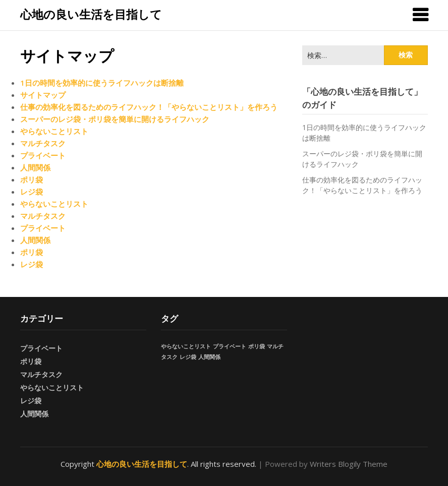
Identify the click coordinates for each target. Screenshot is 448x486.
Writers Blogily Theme (349, 464)
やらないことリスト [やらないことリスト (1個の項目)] (186, 346)
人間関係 (35, 167)
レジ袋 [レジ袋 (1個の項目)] (188, 357)
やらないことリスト (54, 131)
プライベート (43, 155)
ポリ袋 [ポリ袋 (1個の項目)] (257, 346)
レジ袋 (32, 192)
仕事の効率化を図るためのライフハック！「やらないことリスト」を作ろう (149, 107)
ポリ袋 (32, 179)
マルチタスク (43, 143)
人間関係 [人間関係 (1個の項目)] (209, 357)
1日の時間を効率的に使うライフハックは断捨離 (102, 83)
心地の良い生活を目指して (91, 14)
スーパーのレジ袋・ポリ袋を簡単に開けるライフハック (115, 119)
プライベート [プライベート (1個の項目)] (230, 346)
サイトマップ (43, 95)
